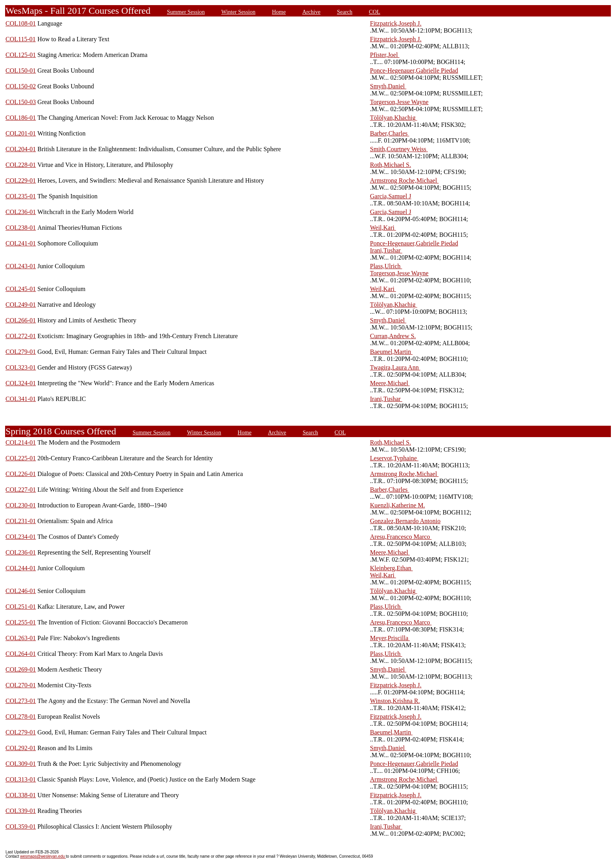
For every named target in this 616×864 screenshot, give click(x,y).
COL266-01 (21, 320)
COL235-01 (21, 196)
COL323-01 (21, 367)
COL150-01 (21, 70)
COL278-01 (21, 717)
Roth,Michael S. (390, 165)
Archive (311, 12)
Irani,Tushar (386, 250)
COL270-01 (21, 685)
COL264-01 (21, 654)
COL (375, 12)
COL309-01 (21, 764)
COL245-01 (21, 289)
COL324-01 (21, 383)
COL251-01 (21, 607)
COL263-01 (21, 638)
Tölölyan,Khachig (394, 118)
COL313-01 (21, 779)
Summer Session (186, 12)
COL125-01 (21, 55)
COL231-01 (21, 521)
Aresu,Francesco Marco (401, 537)
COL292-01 (21, 748)
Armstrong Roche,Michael (404, 180)
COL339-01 (21, 811)
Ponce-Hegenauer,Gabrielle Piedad (414, 70)
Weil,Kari (383, 228)
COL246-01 (21, 591)
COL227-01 (21, 490)
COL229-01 (21, 180)
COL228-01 (21, 165)
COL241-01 (21, 243)
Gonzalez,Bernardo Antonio (405, 521)
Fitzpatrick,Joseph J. (396, 23)
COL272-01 (21, 336)
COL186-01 (21, 118)
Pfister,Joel (385, 55)
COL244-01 (21, 568)
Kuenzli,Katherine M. (398, 505)
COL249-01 (21, 305)
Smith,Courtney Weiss (399, 149)
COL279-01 (21, 352)
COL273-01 (21, 701)
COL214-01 (21, 442)
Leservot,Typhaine (394, 458)
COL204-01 (21, 149)
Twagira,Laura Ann (395, 367)
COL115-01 (21, 39)
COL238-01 (21, 228)
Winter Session (238, 12)
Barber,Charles (390, 133)
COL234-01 (21, 537)
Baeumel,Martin (391, 352)
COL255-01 (21, 622)
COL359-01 (21, 826)
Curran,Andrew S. (393, 336)
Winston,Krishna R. (395, 701)
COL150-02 (21, 86)
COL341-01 (21, 399)
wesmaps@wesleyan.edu (43, 856)
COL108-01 (21, 23)
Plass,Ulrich (386, 266)
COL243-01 (21, 266)
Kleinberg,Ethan (391, 568)
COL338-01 (21, 795)
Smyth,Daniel (388, 86)
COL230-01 (21, 505)
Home (279, 12)
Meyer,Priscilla (390, 638)
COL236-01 (21, 212)
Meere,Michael (390, 383)
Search (345, 12)
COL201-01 (21, 133)
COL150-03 (21, 102)
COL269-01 (21, 669)
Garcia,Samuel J (391, 196)
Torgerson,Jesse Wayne (399, 102)
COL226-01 (21, 474)
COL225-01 (21, 458)
